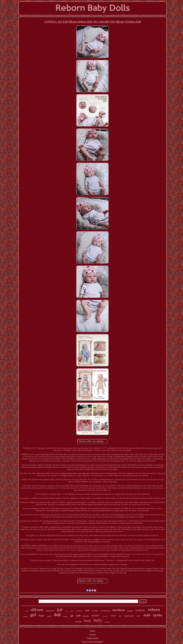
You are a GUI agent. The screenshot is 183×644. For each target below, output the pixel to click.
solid (120, 616)
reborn (154, 610)
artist (72, 611)
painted (130, 611)
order (139, 616)
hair (42, 616)
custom (78, 622)
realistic (140, 610)
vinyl (113, 616)
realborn (25, 616)
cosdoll (95, 611)
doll (57, 615)
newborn (119, 610)
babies (49, 616)
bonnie (86, 616)
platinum (107, 622)
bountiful (50, 611)
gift (72, 616)
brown (105, 616)
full (60, 610)
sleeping (65, 617)
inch (27, 611)
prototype (105, 611)
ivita (66, 611)
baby (98, 620)
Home (93, 631)
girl (33, 615)
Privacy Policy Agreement (93, 642)
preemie (79, 611)
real (87, 610)
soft (78, 616)
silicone (37, 610)
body (87, 621)
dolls (147, 615)
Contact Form (93, 638)
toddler (96, 615)
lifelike (158, 615)
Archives (93, 634)
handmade (129, 616)
